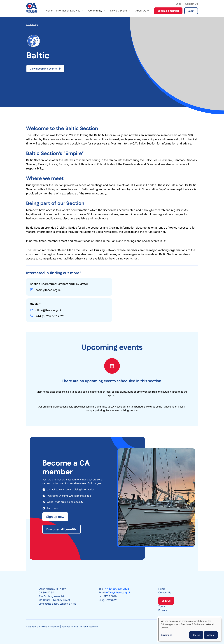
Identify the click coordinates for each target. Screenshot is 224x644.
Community (95, 11)
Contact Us (191, 4)
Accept (211, 635)
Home (49, 11)
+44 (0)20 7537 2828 (116, 589)
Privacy (163, 610)
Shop (178, 4)
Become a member (168, 11)
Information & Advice (68, 11)
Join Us (166, 601)
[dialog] (190, 629)
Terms (162, 606)
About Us (141, 11)
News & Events (119, 11)
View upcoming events (43, 69)
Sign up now (55, 517)
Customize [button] (166, 635)
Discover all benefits (62, 529)
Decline (196, 635)
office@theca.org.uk (118, 592)
